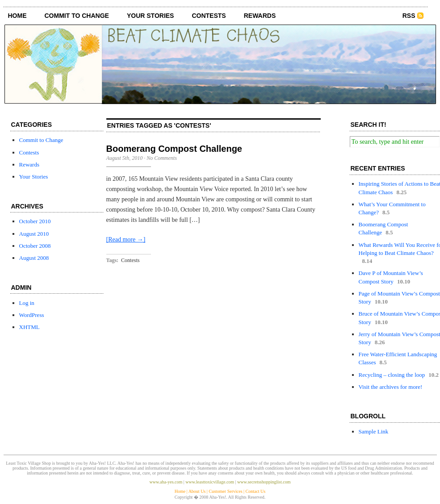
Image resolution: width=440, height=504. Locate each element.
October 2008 (35, 246)
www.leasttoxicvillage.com (210, 482)
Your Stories (151, 16)
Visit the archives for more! (391, 387)
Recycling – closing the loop (392, 375)
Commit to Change (77, 16)
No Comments (162, 158)
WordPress (32, 315)
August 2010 (34, 234)
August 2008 (34, 258)
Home (17, 16)
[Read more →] (126, 240)
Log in (27, 303)
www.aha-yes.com (166, 482)
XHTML (29, 327)
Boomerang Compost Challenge (174, 149)
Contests (209, 16)
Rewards (260, 16)
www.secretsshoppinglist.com (264, 482)
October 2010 (35, 221)
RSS (409, 16)
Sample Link (374, 431)
